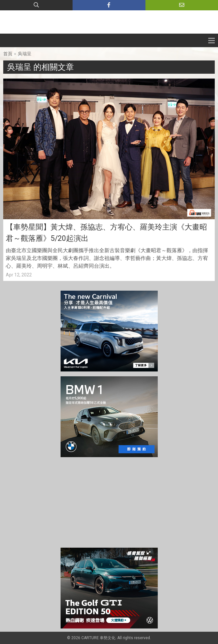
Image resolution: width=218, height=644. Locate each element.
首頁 (8, 54)
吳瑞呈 (25, 54)
